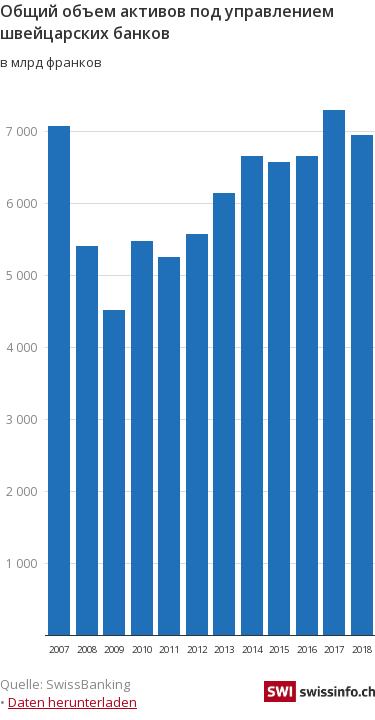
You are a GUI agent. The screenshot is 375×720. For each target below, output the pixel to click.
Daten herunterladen (72, 702)
